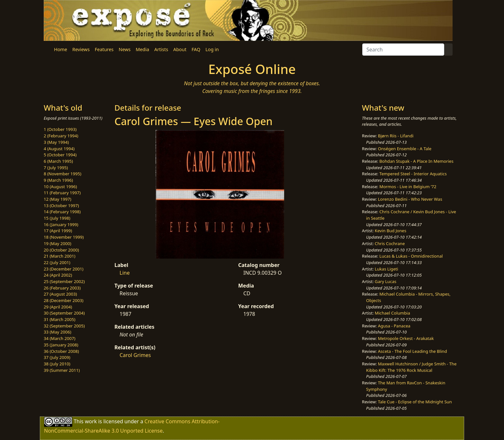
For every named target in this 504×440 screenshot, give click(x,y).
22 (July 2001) (57, 262)
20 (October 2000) (61, 250)
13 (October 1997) (61, 206)
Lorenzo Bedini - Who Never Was (410, 199)
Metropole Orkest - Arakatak (406, 338)
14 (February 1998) (62, 212)
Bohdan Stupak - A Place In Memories (416, 161)
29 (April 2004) (58, 307)
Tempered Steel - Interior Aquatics (413, 174)
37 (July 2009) (57, 357)
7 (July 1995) (56, 168)
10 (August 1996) (60, 187)
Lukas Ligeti (387, 269)
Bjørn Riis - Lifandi (396, 136)
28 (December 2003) (63, 300)
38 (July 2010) (57, 364)
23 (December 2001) (63, 269)
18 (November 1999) (64, 237)
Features (104, 49)
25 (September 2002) (64, 281)
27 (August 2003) (60, 294)
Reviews (81, 49)
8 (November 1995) (63, 174)
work (91, 421)
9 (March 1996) (58, 180)
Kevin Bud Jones (391, 231)
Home (61, 49)
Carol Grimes (135, 355)
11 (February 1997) (62, 193)
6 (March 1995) (58, 161)
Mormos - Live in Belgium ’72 (408, 187)
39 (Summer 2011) (62, 370)
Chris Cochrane (390, 243)
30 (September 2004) (64, 313)
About (180, 49)
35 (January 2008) (61, 345)
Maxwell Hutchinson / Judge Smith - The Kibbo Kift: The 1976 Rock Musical (411, 367)
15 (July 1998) (57, 218)
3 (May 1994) (56, 142)
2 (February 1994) (61, 136)
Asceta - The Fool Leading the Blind (413, 351)
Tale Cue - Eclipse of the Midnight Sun (415, 402)
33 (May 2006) (58, 332)
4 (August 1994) (59, 149)
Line (125, 273)
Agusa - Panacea (394, 326)
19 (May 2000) (58, 243)
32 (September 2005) (64, 326)
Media (142, 49)
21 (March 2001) (59, 256)
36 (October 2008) (61, 351)
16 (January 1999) (61, 225)
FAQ (196, 49)
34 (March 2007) (59, 338)
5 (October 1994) (60, 155)
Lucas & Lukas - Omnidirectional (411, 256)
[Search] (403, 50)
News (125, 49)
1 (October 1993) (60, 129)
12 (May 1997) (58, 199)
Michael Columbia (392, 313)
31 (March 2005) (59, 319)
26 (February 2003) (62, 288)
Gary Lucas (386, 281)
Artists (161, 49)
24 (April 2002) (58, 275)
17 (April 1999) (58, 231)
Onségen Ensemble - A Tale (405, 149)
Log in (212, 49)
